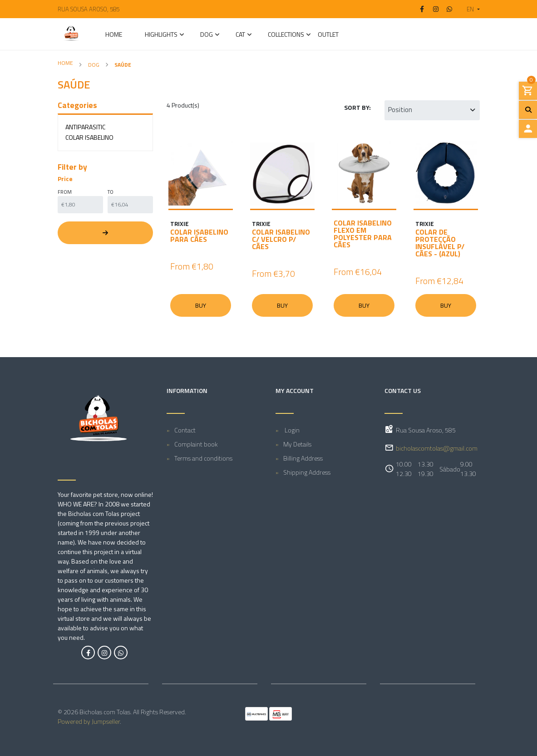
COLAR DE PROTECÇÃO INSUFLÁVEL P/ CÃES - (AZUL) (440, 243)
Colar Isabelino (89, 137)
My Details (297, 444)
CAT (240, 35)
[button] (469, 9)
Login (291, 430)
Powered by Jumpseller (89, 721)
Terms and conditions (203, 458)
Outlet (328, 35)
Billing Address (303, 458)
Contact (185, 430)
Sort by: (357, 107)
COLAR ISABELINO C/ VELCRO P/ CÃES (281, 239)
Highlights (161, 35)
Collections (286, 35)
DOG (207, 35)
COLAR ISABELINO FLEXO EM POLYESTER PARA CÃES (363, 234)
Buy (201, 305)
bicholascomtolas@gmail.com (437, 448)
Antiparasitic (85, 127)
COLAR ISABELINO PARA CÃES (199, 236)
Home (114, 35)
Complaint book (196, 444)
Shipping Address (307, 472)
